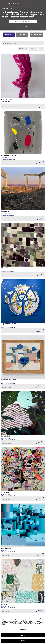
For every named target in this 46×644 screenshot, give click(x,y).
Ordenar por (23, 49)
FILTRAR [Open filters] (34, 49)
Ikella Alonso (6, 268)
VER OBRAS (22, 34)
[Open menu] (4, 3)
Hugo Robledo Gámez (9, 380)
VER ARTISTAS (9, 34)
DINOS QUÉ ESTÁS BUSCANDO (23, 22)
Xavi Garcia (5, 492)
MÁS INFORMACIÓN (23, 26)
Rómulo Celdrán (7, 100)
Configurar (23, 630)
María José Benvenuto (8, 156)
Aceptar (23, 641)
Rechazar (23, 635)
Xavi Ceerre (5, 604)
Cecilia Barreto (6, 548)
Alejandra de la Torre (8, 324)
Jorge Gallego (6, 212)
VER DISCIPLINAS (36, 34)
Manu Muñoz (6, 436)
